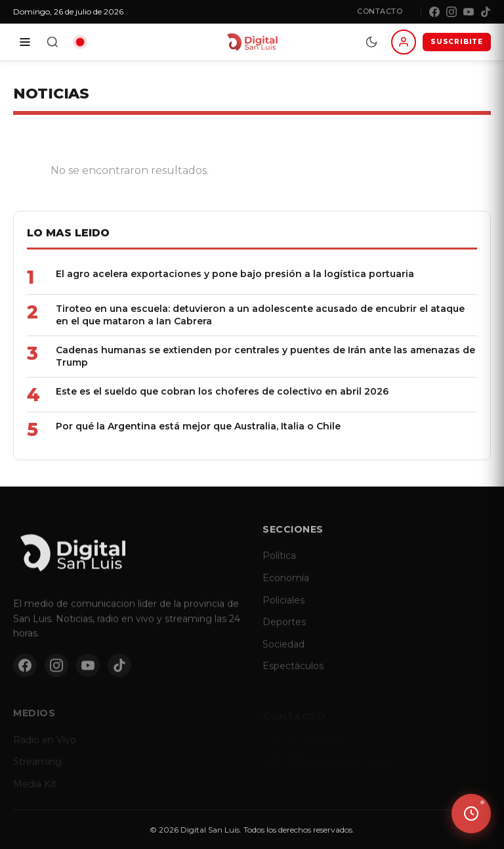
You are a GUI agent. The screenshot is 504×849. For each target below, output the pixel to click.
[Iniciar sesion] (404, 42)
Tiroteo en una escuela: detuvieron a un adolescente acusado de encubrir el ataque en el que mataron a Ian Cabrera (260, 315)
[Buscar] (52, 42)
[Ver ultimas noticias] (471, 814)
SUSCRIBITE (457, 42)
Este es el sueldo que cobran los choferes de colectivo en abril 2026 (222, 391)
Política (279, 564)
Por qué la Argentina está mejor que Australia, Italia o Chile (198, 426)
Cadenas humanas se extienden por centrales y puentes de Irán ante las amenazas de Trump (265, 356)
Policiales (283, 608)
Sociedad (283, 652)
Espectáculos (293, 674)
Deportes (284, 630)
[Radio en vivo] (80, 42)
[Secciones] (25, 42)
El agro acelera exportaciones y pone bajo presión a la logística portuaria (235, 274)
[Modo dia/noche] (371, 42)
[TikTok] (486, 12)
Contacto (380, 11)
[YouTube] (469, 12)
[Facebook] (434, 12)
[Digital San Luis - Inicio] (252, 42)
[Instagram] (451, 12)
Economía (286, 586)
